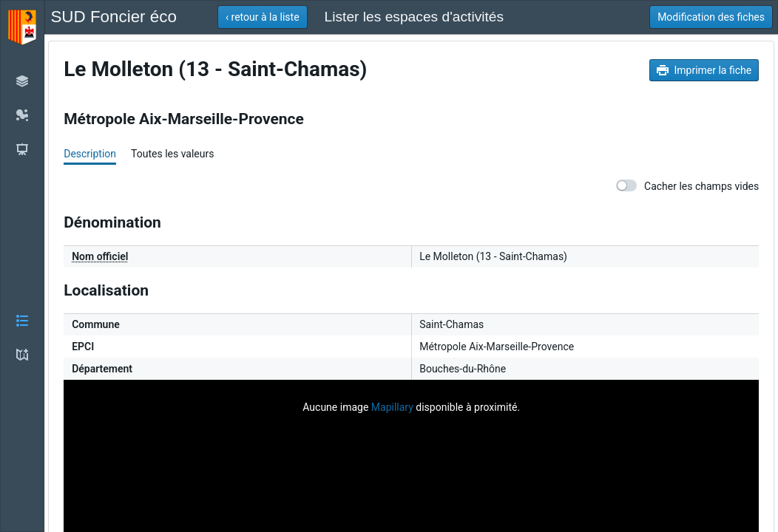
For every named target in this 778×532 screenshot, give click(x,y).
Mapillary (392, 407)
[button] (22, 266)
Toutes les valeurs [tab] (172, 154)
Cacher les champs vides (687, 186)
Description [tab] (90, 154)
